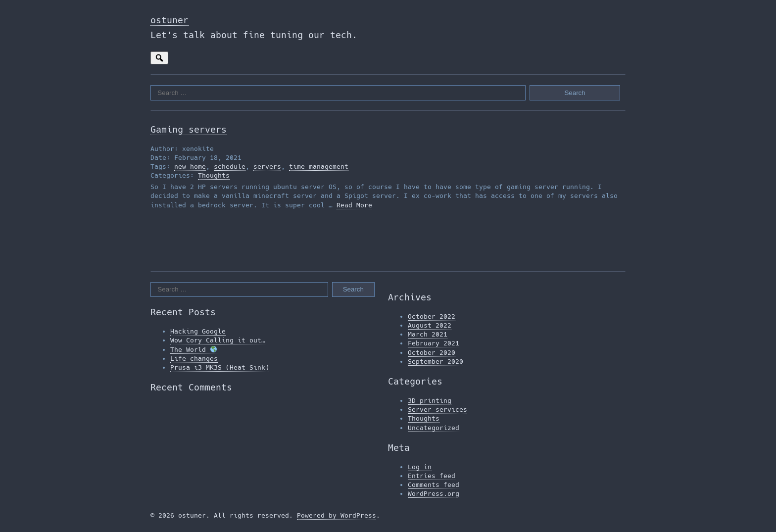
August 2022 (430, 325)
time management (319, 167)
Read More (354, 205)
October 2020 (432, 353)
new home (190, 167)
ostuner (170, 20)
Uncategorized (434, 428)
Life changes (194, 359)
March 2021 (428, 334)
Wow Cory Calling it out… (218, 340)
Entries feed (432, 476)
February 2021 (434, 343)
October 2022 (432, 316)
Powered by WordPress (337, 515)
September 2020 (436, 362)
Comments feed (434, 485)
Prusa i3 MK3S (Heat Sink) (220, 367)
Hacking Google (198, 331)
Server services (437, 410)
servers (267, 167)
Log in (420, 467)
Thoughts (214, 175)
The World (194, 350)
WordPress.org (434, 494)
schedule (230, 167)
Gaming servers (189, 129)
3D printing (430, 401)
